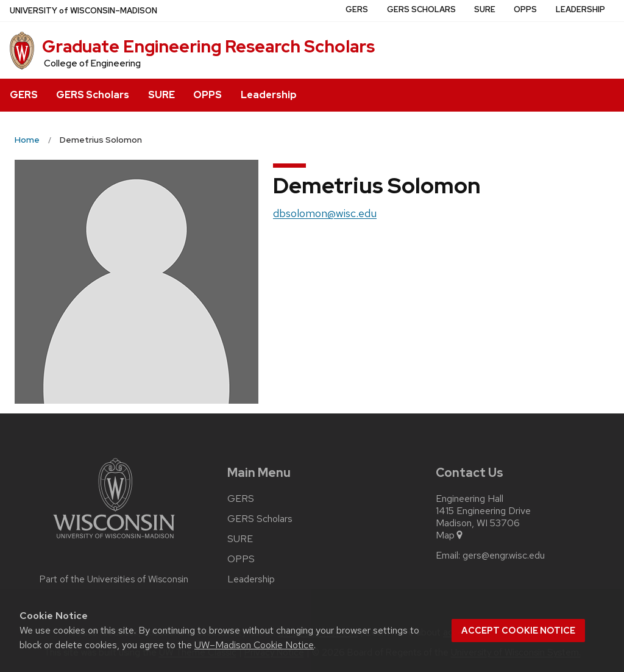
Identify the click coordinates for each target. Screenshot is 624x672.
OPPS (207, 95)
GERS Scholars (93, 95)
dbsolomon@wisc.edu (325, 213)
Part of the (114, 579)
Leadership (269, 95)
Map (450, 535)
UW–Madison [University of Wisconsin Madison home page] (83, 11)
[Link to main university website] (114, 541)
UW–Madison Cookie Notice (254, 645)
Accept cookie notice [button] (518, 631)
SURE (161, 95)
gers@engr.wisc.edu (504, 556)
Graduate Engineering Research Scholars (208, 46)
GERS (24, 95)
